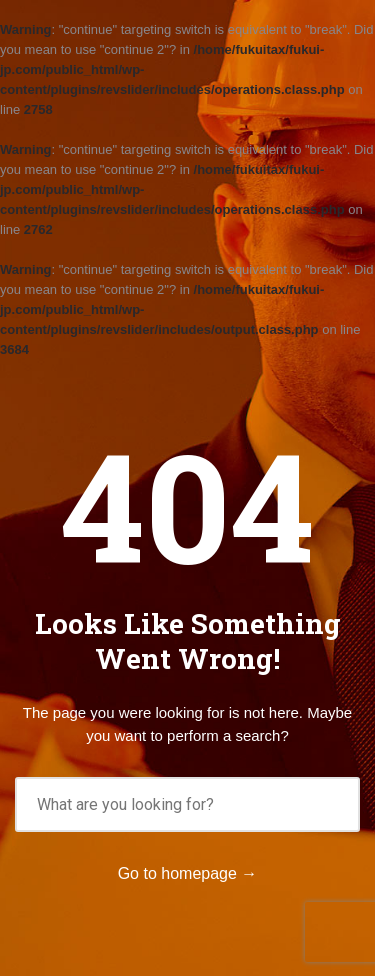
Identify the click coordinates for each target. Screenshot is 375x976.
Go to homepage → (188, 873)
